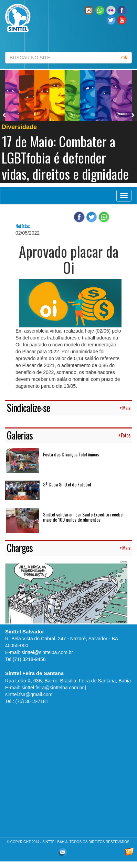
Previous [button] (4, 115)
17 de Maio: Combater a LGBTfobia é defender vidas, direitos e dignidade (65, 157)
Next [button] (133, 115)
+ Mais (125, 408)
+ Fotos (124, 435)
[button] (100, 10)
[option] (68, 127)
